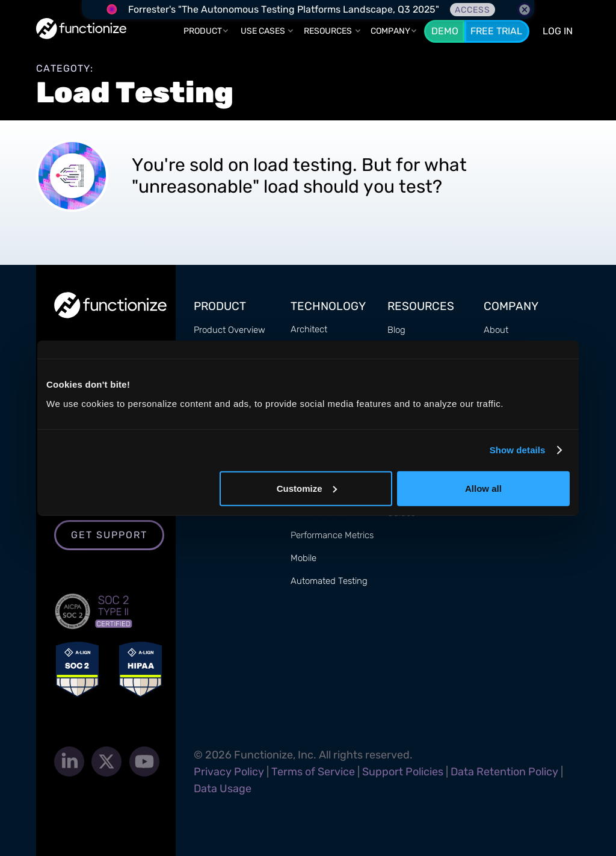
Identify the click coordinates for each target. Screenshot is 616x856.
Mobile (303, 558)
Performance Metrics (332, 535)
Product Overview (229, 330)
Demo (445, 31)
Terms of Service (313, 772)
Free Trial (496, 31)
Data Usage (223, 789)
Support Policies (403, 772)
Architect (309, 329)
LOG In (558, 31)
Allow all (483, 488)
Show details (518, 450)
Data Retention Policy (504, 772)
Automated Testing (329, 581)
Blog (396, 330)
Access (473, 10)
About (496, 330)
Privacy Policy (229, 772)
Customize (307, 488)
